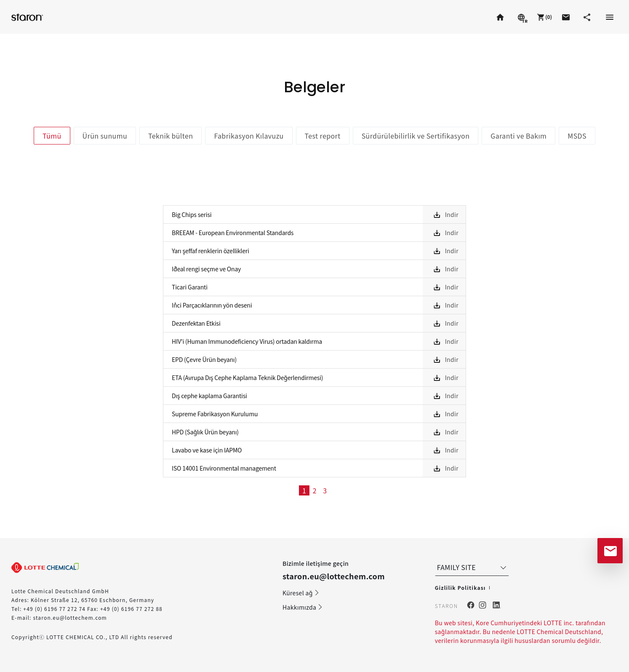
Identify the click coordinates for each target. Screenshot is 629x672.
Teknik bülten (171, 136)
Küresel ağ (301, 593)
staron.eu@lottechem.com (70, 617)
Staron (28, 17)
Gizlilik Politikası (460, 588)
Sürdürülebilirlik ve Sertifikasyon (416, 136)
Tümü (52, 136)
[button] (544, 17)
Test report (323, 136)
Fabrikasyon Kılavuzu (249, 136)
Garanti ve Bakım (518, 136)
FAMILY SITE (473, 567)
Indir (452, 214)
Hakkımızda (303, 607)
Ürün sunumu (105, 136)
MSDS (577, 136)
